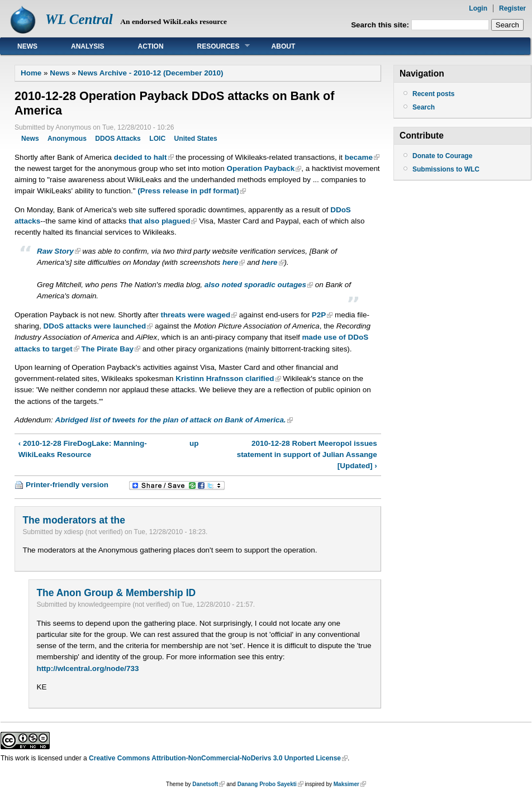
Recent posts (433, 94)
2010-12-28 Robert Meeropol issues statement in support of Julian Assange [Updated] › (307, 455)
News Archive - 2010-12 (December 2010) (150, 73)
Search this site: (381, 25)
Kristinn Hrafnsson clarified (225, 379)
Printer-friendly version (67, 485)
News (27, 46)
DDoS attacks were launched (95, 326)
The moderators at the (73, 520)
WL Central (79, 19)
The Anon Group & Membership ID (116, 593)
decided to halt (141, 157)
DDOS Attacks (118, 139)
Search (424, 107)
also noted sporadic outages (255, 285)
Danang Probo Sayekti (267, 784)
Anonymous (67, 139)
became (359, 157)
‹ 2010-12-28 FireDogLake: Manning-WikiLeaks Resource (83, 449)
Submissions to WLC (446, 169)
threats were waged (195, 315)
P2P (319, 315)
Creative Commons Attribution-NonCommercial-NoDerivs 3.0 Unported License (215, 758)
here (230, 262)
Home (31, 73)
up (194, 443)
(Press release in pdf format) (188, 191)
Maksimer (346, 784)
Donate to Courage (442, 156)
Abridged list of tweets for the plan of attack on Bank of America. (170, 420)
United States (196, 139)
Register (512, 8)
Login (478, 8)
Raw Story (55, 251)
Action (151, 46)
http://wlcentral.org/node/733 (87, 668)
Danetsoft (205, 784)
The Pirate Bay (108, 349)
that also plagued (160, 221)
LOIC (157, 139)
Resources (215, 46)
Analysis (88, 46)
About (284, 46)
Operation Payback (260, 168)
